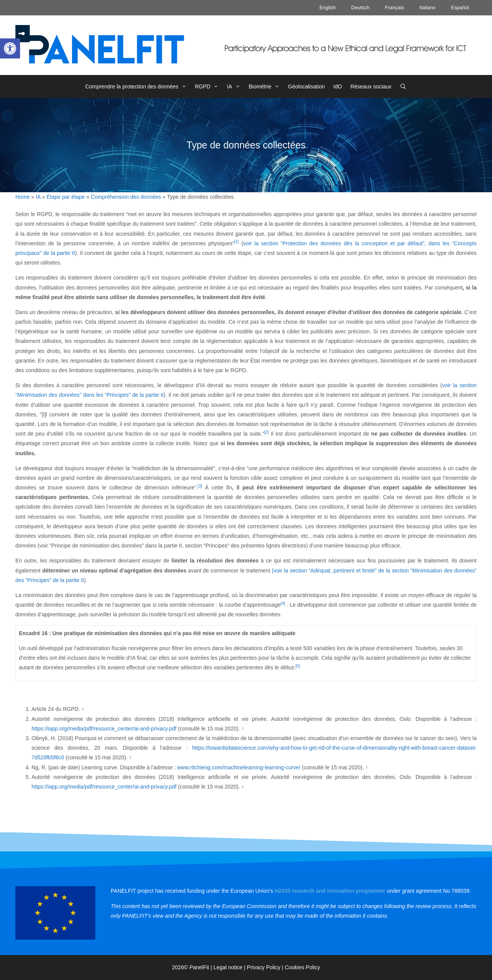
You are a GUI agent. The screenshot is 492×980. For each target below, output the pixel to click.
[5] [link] (298, 666)
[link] (10, 48)
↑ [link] (83, 709)
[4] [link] (283, 603)
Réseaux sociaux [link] (371, 87)
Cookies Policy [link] (303, 967)
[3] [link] (200, 486)
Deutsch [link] (361, 7)
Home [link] (22, 197)
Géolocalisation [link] (306, 87)
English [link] (328, 7)
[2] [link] (266, 432)
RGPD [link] (209, 87)
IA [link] (236, 87)
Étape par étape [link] (66, 197)
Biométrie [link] (266, 87)
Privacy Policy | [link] (266, 967)
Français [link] (394, 7)
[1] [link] (237, 241)
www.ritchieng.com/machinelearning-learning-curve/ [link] (239, 767)
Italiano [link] (427, 7)
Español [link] (460, 7)
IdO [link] (338, 87)
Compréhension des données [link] (126, 197)
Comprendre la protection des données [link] (138, 87)
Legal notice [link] (228, 967)
